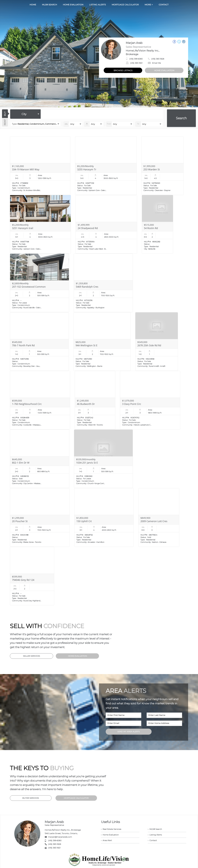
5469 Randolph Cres (87, 287)
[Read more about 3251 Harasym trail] (40, 224)
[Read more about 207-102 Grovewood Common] (39, 283)
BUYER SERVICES (31, 798)
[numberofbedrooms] (73, 124)
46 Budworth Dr (86, 404)
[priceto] (120, 124)
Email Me (154, 63)
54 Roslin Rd (151, 228)
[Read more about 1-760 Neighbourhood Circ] (40, 400)
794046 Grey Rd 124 (23, 580)
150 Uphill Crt (84, 521)
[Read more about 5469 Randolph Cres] (103, 283)
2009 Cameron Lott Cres (154, 521)
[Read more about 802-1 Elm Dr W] (40, 459)
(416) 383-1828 (158, 59)
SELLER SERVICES (32, 656)
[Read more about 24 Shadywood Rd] (106, 224)
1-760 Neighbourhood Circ (27, 404)
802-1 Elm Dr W (21, 463)
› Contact (152, 840)
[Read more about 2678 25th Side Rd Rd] (157, 342)
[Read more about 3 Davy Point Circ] (150, 400)
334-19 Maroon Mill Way (26, 169)
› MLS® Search (155, 829)
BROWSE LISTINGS (123, 70)
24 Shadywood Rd (88, 228)
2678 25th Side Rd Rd (149, 345)
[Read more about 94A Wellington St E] (102, 342)
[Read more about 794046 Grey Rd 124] (32, 576)
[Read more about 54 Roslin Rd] (157, 224)
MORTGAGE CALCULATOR (76, 798)
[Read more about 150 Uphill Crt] (104, 517)
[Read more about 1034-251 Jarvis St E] (103, 459)
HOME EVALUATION (164, 70)
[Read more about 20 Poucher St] (40, 517)
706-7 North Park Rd (23, 345)
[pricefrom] (149, 124)
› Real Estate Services (111, 829)
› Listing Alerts (155, 835)
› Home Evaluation (110, 835)
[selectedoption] (25, 114)
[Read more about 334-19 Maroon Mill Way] (40, 166)
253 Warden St (152, 169)
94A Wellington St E (86, 345)
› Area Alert (106, 840)
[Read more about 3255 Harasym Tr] (106, 166)
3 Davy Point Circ (132, 404)
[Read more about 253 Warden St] (162, 166)
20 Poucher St (20, 521)
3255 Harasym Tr (87, 169)
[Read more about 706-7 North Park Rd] (39, 342)
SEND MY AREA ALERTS (129, 732)
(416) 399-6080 (136, 59)
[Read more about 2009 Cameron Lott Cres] (159, 517)
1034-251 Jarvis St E (87, 463)
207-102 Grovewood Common (29, 287)
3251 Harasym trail (23, 228)
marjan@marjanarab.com (60, 837)
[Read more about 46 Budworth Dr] (95, 400)
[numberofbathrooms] (94, 124)
